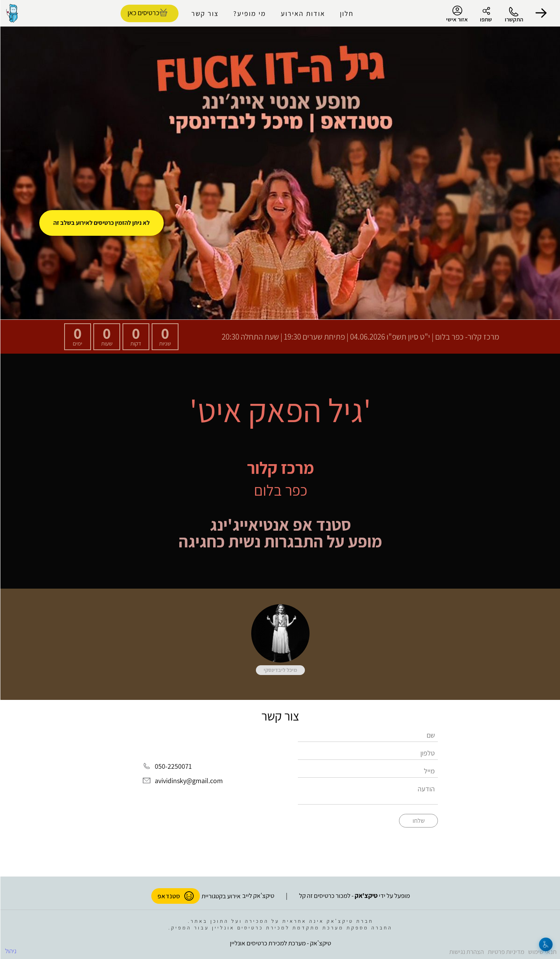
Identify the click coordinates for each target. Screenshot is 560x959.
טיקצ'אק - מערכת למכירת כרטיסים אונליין (280, 943)
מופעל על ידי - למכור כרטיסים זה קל (354, 896)
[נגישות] (545, 944)
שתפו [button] (486, 19)
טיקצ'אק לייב (258, 896)
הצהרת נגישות (466, 952)
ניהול (10, 951)
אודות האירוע (303, 13)
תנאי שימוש (542, 952)
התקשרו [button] (514, 19)
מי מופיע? (249, 13)
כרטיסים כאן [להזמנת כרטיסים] (143, 13)
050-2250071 (173, 766)
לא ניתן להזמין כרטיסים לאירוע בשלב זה (101, 223)
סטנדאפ (175, 896)
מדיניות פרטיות (506, 952)
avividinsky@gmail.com (188, 781)
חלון (346, 13)
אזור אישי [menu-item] (457, 14)
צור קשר (205, 13)
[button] (541, 13)
